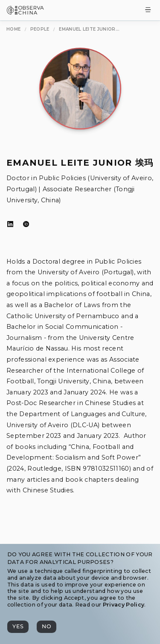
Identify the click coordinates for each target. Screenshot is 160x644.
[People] (40, 29)
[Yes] (18, 627)
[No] (47, 627)
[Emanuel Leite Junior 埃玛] (89, 29)
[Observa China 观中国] (25, 12)
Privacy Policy (124, 605)
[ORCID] (26, 224)
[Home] (13, 29)
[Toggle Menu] (148, 10)
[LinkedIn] (10, 224)
